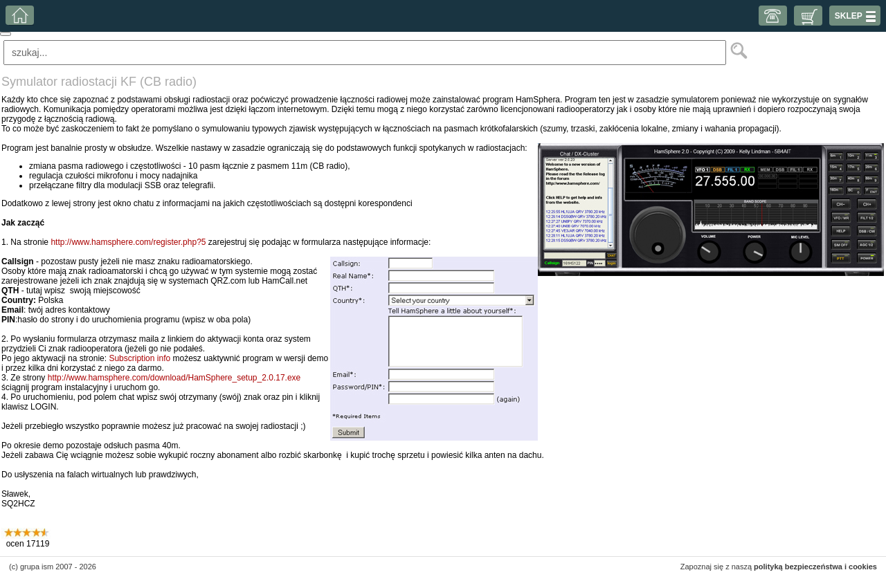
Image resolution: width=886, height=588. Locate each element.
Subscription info (139, 358)
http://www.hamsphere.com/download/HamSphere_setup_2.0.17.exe (174, 378)
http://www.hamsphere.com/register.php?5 (128, 242)
